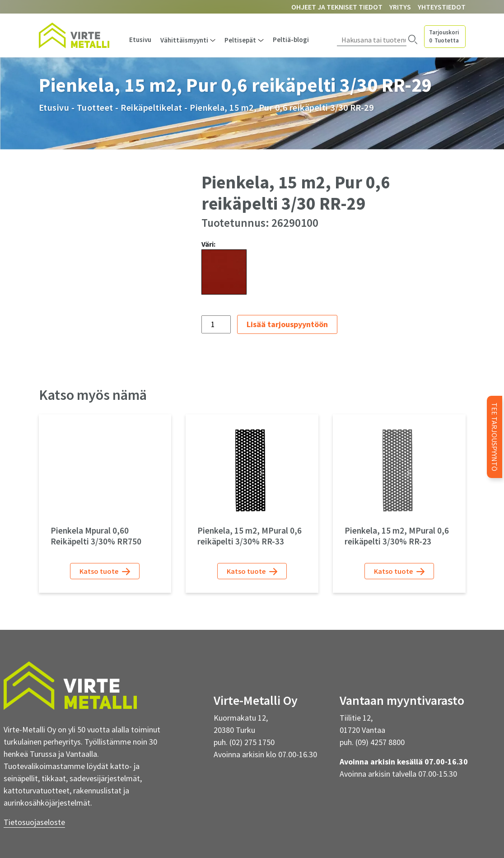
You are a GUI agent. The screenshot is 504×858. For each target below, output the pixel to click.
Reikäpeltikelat (152, 107)
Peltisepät (240, 40)
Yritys (400, 7)
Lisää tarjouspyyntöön (287, 324)
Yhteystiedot (442, 7)
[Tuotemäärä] (216, 324)
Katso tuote (105, 571)
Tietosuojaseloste (34, 822)
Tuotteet (95, 107)
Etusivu (140, 40)
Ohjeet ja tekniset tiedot (337, 7)
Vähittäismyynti (184, 40)
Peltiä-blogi (291, 40)
